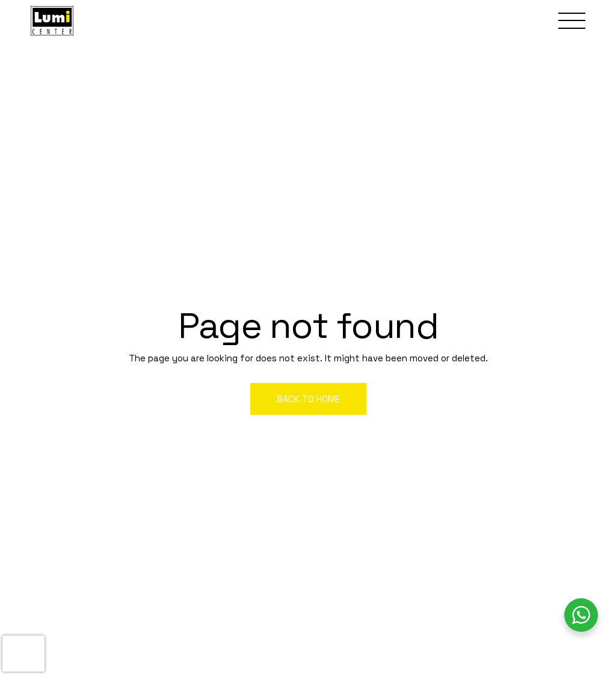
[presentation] (23, 654)
